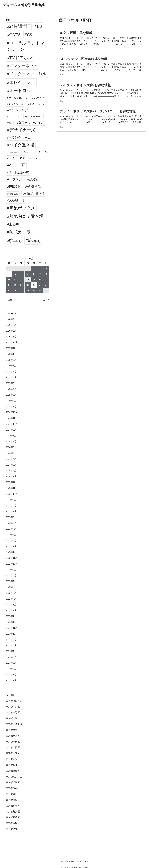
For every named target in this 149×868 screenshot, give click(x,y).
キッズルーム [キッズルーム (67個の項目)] (16, 104)
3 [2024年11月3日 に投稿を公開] (46, 268)
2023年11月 (12, 488)
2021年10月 (12, 634)
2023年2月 (11, 540)
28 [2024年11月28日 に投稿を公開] (28, 291)
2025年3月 (11, 395)
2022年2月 (11, 610)
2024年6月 (11, 447)
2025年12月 (12, 342)
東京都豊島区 (13, 823)
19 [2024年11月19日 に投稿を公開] (15, 285)
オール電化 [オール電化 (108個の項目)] (15, 98)
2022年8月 (11, 575)
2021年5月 (11, 663)
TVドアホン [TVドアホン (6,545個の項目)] (21, 58)
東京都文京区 (13, 753)
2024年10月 (12, 424)
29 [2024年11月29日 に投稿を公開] (34, 291)
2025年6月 (11, 377)
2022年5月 (11, 593)
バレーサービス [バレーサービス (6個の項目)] (13, 152)
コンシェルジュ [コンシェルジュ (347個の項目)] (20, 110)
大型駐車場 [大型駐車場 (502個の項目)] (17, 200)
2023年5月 (11, 523)
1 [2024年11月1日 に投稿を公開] (34, 268)
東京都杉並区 (13, 765)
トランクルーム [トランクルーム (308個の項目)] (20, 138)
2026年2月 (11, 331)
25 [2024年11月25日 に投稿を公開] (9, 291)
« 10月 (9, 300)
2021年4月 (11, 669)
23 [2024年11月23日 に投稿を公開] (40, 285)
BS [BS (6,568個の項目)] (39, 26)
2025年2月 (11, 401)
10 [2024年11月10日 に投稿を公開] (46, 274)
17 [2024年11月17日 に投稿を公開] (46, 279)
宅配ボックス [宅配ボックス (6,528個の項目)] (22, 208)
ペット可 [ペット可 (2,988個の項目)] (17, 165)
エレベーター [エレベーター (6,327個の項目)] (22, 82)
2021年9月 (11, 640)
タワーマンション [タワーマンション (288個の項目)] (31, 123)
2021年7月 (11, 651)
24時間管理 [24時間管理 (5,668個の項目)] (20, 26)
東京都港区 (12, 794)
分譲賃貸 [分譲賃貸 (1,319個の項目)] (34, 187)
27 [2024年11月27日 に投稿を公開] (21, 291)
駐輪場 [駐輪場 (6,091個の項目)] (34, 240)
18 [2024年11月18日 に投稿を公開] (9, 285)
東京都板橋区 (13, 771)
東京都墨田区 (13, 742)
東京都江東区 (13, 782)
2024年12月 (12, 412)
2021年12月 (12, 622)
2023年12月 (12, 482)
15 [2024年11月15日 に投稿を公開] (34, 279)
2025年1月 (11, 406)
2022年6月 (11, 587)
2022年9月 (11, 570)
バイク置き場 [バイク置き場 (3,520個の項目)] (22, 145)
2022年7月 (11, 581)
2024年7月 (11, 441)
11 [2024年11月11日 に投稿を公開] (9, 279)
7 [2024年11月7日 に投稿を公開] (28, 274)
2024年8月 (11, 436)
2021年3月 (11, 674)
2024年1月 (11, 476)
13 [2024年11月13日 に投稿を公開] (21, 279)
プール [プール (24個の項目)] (34, 158)
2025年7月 (11, 372)
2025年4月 (11, 389)
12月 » (46, 300)
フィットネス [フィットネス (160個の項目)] (17, 158)
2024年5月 (11, 453)
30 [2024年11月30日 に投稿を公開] (40, 291)
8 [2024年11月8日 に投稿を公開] (34, 274)
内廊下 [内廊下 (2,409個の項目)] (15, 186)
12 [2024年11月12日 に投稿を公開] (15, 279)
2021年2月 (11, 680)
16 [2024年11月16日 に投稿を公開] (40, 279)
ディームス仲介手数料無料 (24, 5)
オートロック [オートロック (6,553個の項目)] (22, 91)
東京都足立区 (13, 829)
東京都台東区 (13, 730)
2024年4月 (11, 459)
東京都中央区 (13, 707)
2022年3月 (11, 605)
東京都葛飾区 (13, 817)
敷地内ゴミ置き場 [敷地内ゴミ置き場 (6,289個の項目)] (26, 216)
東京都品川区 (13, 736)
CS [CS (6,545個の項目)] (30, 35)
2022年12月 (12, 552)
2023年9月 (11, 500)
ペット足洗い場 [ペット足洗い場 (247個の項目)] (19, 172)
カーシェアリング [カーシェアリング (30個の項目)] (36, 98)
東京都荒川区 (13, 812)
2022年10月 (12, 564)
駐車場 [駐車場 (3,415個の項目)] (15, 241)
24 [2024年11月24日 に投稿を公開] (46, 285)
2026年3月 (11, 325)
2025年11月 (12, 348)
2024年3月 (11, 465)
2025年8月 (11, 366)
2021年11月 (12, 628)
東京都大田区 (13, 747)
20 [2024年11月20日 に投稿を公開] (21, 285)
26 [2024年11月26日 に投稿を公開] (15, 291)
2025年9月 (11, 360)
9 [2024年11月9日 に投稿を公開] (40, 274)
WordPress (72, 861)
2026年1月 (11, 337)
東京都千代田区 (14, 724)
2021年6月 (11, 657)
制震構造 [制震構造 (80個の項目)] (13, 194)
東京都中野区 (13, 713)
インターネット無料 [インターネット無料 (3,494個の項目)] (28, 74)
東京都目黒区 (13, 800)
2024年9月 (11, 430)
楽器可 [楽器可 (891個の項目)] (14, 224)
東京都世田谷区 (14, 701)
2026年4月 (11, 319)
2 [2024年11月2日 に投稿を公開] (40, 268)
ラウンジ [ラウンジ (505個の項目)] (15, 179)
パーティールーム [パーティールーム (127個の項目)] (36, 152)
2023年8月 (11, 506)
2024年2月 (11, 471)
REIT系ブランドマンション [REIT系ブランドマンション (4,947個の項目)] (26, 46)
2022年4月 (11, 599)
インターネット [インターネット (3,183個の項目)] (23, 66)
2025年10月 (12, 354)
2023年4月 (11, 529)
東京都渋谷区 (13, 788)
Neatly (87, 861)
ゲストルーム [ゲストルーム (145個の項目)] (37, 104)
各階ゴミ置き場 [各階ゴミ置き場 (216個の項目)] (34, 194)
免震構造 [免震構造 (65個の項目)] (33, 180)
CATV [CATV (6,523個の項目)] (15, 35)
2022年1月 (11, 616)
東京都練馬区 (13, 806)
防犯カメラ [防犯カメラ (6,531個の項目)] (20, 232)
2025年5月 (11, 383)
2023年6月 (11, 517)
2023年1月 (11, 546)
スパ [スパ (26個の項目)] (10, 123)
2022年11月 (12, 558)
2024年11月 (12, 418)
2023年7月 (11, 511)
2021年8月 (11, 645)
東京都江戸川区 (14, 777)
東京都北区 (12, 718)
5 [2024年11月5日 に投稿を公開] (15, 274)
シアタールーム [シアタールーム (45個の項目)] (34, 116)
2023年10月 (12, 494)
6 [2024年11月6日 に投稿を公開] (21, 274)
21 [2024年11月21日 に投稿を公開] (28, 285)
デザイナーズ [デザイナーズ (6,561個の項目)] (22, 130)
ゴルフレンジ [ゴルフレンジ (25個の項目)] (14, 117)
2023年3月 (11, 535)
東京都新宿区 (13, 759)
